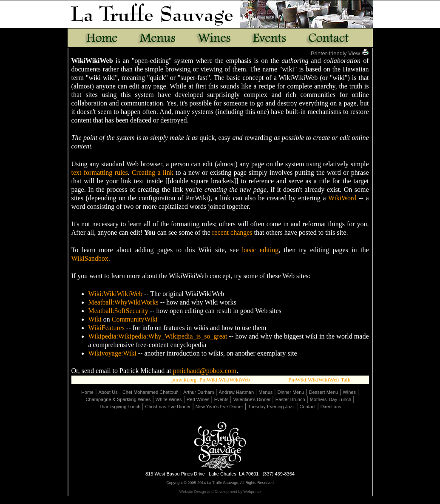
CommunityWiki (135, 319)
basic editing (261, 250)
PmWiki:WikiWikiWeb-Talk (319, 380)
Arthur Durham (199, 392)
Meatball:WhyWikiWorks (123, 302)
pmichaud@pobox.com (205, 371)
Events (221, 399)
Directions (331, 407)
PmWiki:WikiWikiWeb (225, 380)
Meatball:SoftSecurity (118, 311)
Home (87, 392)
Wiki (95, 319)
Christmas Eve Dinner (168, 407)
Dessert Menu (324, 392)
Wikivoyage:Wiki (112, 353)
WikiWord (342, 198)
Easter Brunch (290, 399)
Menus (265, 392)
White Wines (169, 399)
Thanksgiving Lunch (119, 407)
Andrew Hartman (237, 392)
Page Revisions (221, 501)
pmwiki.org (184, 380)
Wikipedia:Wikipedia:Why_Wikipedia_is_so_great (158, 336)
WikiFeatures (107, 328)
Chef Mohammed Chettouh (150, 392)
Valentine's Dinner (252, 399)
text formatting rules (100, 172)
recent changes (232, 232)
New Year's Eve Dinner (219, 407)
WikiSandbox (90, 258)
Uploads (250, 501)
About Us (108, 392)
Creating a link (153, 172)
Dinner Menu (291, 392)
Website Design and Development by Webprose (220, 492)
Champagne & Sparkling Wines (118, 399)
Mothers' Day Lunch (331, 399)
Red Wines (198, 399)
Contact (308, 407)
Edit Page (192, 501)
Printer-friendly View (340, 53)
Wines (349, 392)
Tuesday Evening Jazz (271, 407)
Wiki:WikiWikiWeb (115, 294)
